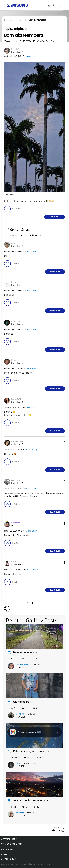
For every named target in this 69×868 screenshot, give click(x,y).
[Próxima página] (35, 235)
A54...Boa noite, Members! (29, 801)
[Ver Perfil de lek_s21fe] (15, 282)
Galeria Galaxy (32, 56)
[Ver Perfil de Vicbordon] (16, 523)
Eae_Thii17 (20, 714)
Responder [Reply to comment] (55, 272)
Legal (4, 854)
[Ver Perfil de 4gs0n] (14, 243)
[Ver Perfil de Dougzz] (14, 360)
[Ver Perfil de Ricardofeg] (16, 49)
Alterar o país (9, 859)
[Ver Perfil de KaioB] (14, 562)
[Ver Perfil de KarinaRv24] (16, 399)
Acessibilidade (9, 839)
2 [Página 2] (26, 235)
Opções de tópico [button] (60, 27)
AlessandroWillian (23, 665)
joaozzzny (19, 763)
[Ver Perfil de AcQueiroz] (16, 321)
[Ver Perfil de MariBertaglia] (17, 441)
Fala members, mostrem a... (30, 751)
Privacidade (8, 849)
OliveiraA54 (20, 813)
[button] (60, 50)
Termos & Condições (12, 844)
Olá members (21, 702)
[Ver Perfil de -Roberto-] (16, 480)
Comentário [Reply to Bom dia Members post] (55, 217)
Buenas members (24, 652)
